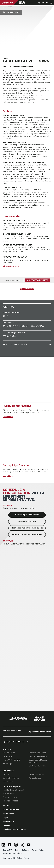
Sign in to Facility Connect (15, 832)
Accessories (8, 784)
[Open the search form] (43, 3)
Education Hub (10, 800)
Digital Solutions (36, 777)
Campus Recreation (38, 759)
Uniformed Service (37, 768)
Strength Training (11, 780)
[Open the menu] (51, 3)
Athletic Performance (39, 755)
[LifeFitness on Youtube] (29, 848)
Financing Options (11, 803)
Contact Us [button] (8, 853)
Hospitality (8, 759)
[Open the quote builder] (47, 3)
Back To (8, 7)
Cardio (6, 777)
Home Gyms (8, 766)
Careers (7, 828)
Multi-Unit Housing (11, 763)
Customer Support (27, 524)
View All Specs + (11, 269)
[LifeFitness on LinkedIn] (3, 848)
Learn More (8, 419)
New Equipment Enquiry (27, 517)
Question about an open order (27, 537)
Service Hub (8, 796)
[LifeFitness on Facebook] (10, 848)
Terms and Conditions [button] (13, 856)
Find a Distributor (11, 812)
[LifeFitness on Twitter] (22, 848)
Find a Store (9, 816)
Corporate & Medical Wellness (38, 764)
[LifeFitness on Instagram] (16, 848)
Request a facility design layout (27, 530)
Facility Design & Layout (13, 793)
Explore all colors (27, 291)
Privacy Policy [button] (39, 853)
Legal (6, 820)
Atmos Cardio (35, 780)
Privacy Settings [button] (23, 853)
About (6, 808)
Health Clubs (9, 755)
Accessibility (9, 824)
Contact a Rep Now (38, 283)
